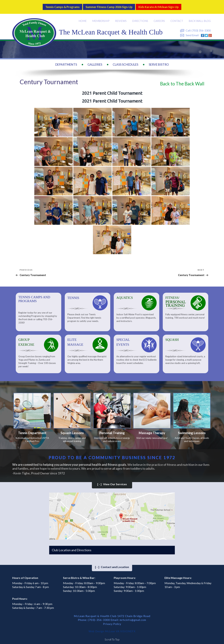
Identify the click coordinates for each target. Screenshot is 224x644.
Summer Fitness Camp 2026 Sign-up (108, 5)
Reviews (122, 18)
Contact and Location (112, 565)
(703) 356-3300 (201, 27)
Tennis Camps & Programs (53, 5)
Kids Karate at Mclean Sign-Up (167, 5)
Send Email (192, 32)
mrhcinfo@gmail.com (133, 618)
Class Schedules (125, 61)
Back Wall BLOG (200, 18)
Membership (102, 18)
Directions (141, 18)
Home (84, 18)
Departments (66, 61)
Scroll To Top (112, 637)
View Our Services (112, 482)
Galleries (95, 61)
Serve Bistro (159, 61)
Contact (177, 18)
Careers (160, 18)
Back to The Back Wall (182, 80)
